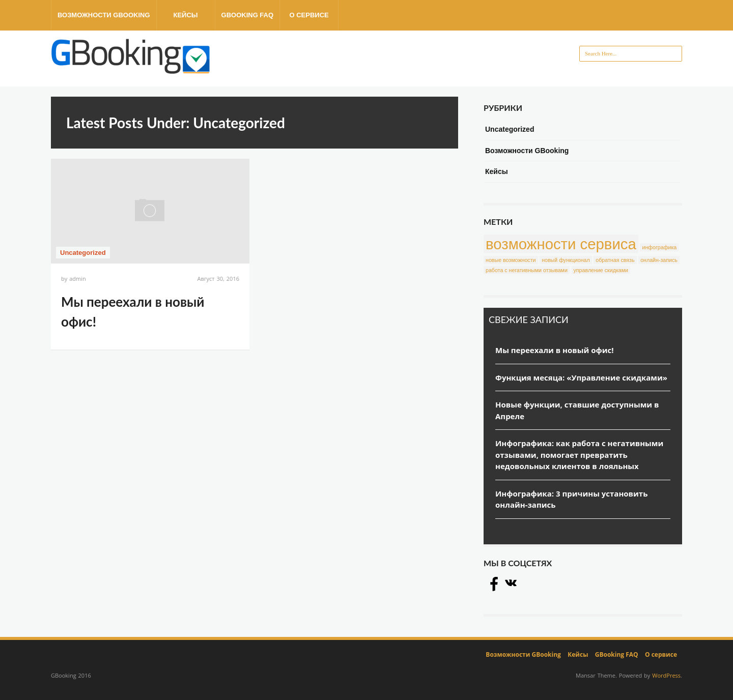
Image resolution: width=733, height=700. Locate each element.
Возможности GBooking (104, 15)
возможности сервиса (561, 244)
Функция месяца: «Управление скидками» (581, 377)
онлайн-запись (659, 260)
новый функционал (566, 260)
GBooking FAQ (248, 15)
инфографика (659, 247)
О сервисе (309, 15)
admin (78, 279)
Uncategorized (83, 253)
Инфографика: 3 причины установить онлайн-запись (571, 499)
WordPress (666, 675)
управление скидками (601, 270)
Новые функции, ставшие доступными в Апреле (577, 410)
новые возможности (511, 260)
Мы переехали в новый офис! (555, 350)
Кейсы (185, 15)
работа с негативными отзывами (527, 270)
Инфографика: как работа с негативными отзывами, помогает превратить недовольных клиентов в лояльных (579, 455)
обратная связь (615, 260)
